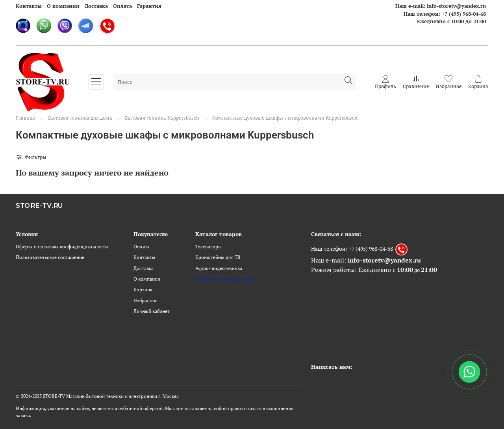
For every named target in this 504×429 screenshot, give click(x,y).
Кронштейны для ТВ (218, 257)
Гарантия (149, 6)
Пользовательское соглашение (50, 257)
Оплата (122, 6)
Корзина (143, 289)
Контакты (29, 6)
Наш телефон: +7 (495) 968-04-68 (352, 249)
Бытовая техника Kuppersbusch (162, 118)
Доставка (96, 6)
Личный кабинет (152, 311)
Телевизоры (208, 247)
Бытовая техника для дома (80, 118)
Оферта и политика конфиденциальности (62, 247)
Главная (25, 118)
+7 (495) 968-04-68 (464, 14)
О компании (63, 6)
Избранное (145, 300)
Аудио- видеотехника (219, 268)
